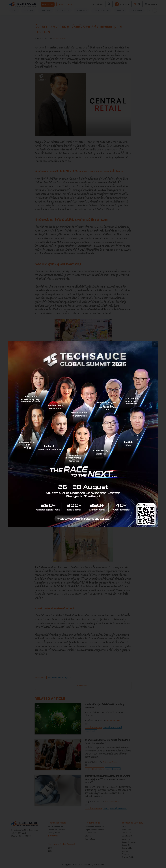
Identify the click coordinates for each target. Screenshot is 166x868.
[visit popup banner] (83, 434)
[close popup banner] (155, 344)
